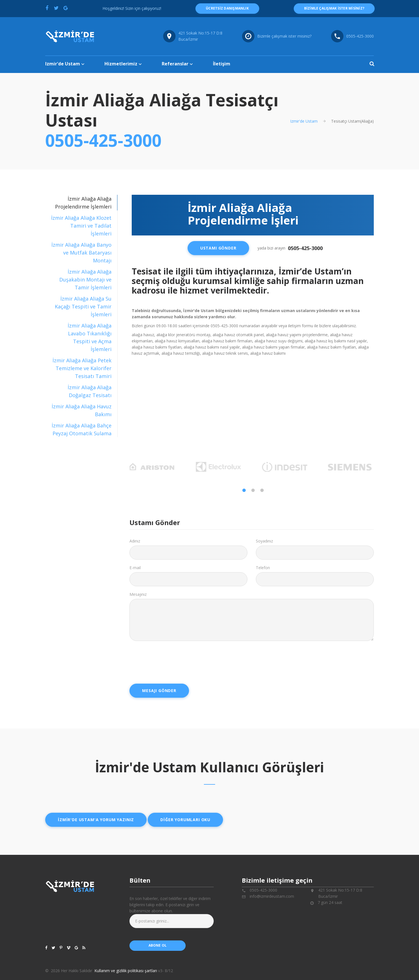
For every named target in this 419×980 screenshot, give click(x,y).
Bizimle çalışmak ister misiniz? (284, 36)
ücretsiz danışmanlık (227, 8)
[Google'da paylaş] (65, 8)
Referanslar (175, 64)
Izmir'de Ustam (63, 64)
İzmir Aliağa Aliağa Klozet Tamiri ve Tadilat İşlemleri (81, 226)
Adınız (135, 541)
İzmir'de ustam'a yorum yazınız (96, 820)
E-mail (135, 568)
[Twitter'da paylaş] (56, 8)
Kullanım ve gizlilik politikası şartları (126, 971)
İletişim (222, 64)
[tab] (81, 226)
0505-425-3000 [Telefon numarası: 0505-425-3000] (360, 36)
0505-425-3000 (103, 140)
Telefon (263, 568)
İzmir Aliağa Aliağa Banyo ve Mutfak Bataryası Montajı (81, 253)
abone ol (158, 945)
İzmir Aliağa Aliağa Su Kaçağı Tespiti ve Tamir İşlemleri (83, 306)
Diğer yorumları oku (185, 820)
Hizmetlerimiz (121, 64)
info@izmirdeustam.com (272, 896)
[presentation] (172, 660)
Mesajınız (138, 594)
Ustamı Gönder (218, 248)
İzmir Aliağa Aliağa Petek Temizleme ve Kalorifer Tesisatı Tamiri (82, 368)
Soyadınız (264, 541)
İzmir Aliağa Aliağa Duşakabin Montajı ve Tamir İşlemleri (85, 280)
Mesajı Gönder (159, 691)
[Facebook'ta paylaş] (47, 8)
